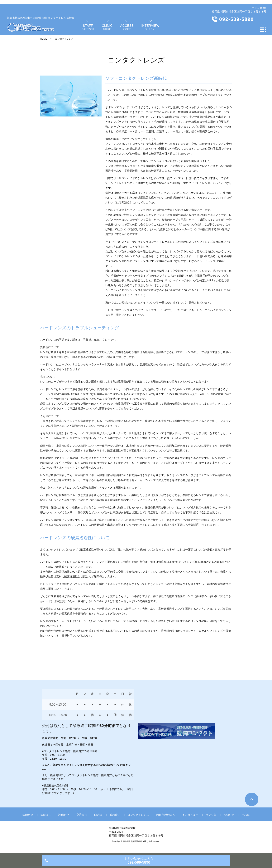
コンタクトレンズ (138, 815)
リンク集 (211, 815)
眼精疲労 (115, 815)
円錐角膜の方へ (166, 815)
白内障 (98, 815)
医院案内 (46, 815)
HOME (44, 39)
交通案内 (82, 815)
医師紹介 (28, 815)
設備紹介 (64, 815)
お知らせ (229, 815)
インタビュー (190, 815)
